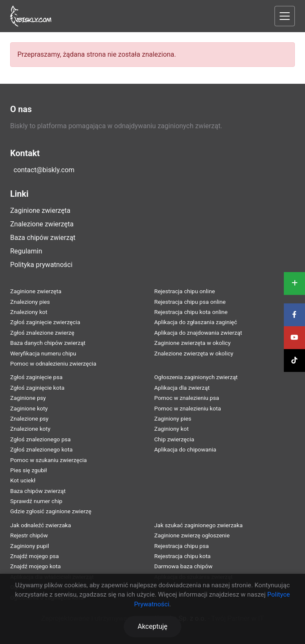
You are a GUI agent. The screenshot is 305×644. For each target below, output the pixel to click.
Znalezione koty (30, 429)
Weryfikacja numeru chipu (43, 353)
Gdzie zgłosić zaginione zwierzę (51, 511)
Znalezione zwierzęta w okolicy (194, 353)
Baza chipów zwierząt (43, 238)
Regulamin (26, 251)
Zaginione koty (29, 408)
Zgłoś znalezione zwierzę (42, 333)
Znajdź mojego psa (35, 556)
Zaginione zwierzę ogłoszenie (192, 535)
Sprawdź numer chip (36, 501)
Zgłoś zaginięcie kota (37, 388)
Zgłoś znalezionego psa (40, 439)
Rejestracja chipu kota (182, 556)
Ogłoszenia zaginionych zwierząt (196, 377)
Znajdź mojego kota (35, 566)
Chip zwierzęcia (174, 439)
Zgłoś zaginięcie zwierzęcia (45, 322)
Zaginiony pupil (30, 546)
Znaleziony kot (29, 312)
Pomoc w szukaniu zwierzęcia (49, 460)
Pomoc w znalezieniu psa (187, 398)
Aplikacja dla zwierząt (182, 388)
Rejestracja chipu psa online (190, 302)
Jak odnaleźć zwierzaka (41, 525)
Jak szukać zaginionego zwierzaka (198, 525)
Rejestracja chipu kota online (191, 312)
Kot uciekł (23, 480)
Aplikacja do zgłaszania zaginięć (196, 322)
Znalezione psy (29, 418)
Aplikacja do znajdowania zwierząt (198, 333)
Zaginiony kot (171, 429)
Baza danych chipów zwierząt (48, 343)
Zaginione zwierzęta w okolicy (192, 343)
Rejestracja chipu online (184, 291)
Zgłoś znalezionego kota (41, 449)
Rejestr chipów (29, 535)
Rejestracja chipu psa (182, 546)
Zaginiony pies (173, 418)
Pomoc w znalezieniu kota (188, 408)
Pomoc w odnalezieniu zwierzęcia (53, 363)
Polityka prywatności (41, 265)
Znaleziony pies (30, 302)
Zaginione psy (28, 398)
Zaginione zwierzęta (40, 211)
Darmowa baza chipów (183, 566)
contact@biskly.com (44, 170)
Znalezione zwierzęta (42, 224)
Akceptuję (153, 626)
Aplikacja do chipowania (185, 449)
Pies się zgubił (29, 470)
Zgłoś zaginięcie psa (36, 377)
